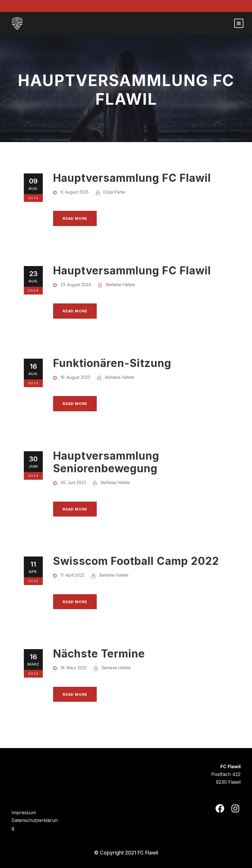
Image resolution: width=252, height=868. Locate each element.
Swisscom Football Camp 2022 (136, 561)
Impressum (24, 812)
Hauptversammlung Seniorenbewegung (106, 462)
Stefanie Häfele (120, 285)
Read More (75, 218)
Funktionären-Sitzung (112, 363)
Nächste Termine (99, 654)
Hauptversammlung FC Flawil (132, 178)
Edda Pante (114, 192)
